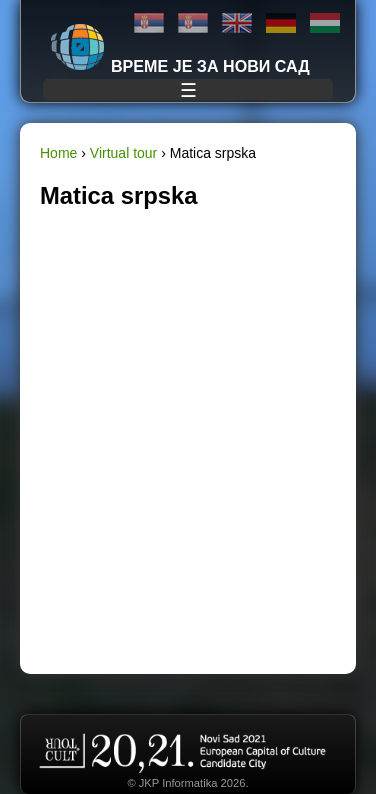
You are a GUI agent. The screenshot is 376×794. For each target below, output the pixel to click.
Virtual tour (123, 153)
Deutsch (281, 23)
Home (58, 153)
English (237, 23)
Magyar (325, 23)
